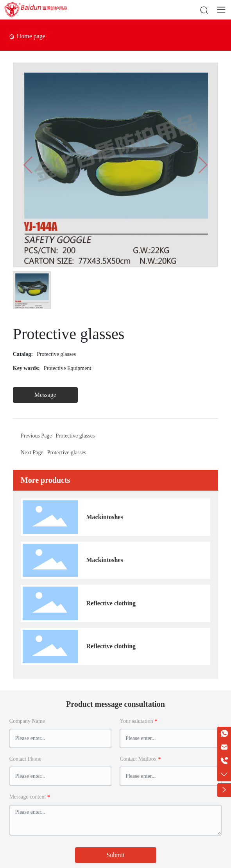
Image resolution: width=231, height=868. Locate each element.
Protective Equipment (68, 368)
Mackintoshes (104, 517)
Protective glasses (56, 354)
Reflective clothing (111, 603)
